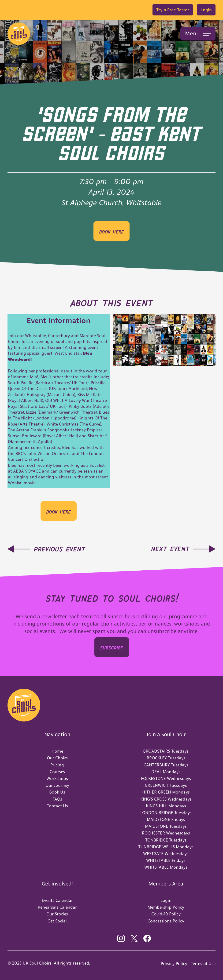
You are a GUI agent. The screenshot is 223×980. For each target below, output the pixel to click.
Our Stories (57, 914)
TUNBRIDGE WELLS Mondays (166, 847)
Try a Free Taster (173, 10)
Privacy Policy (174, 964)
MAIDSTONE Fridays (166, 819)
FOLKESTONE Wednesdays (166, 778)
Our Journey (57, 785)
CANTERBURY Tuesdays (166, 765)
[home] (19, 34)
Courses (57, 772)
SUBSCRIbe (112, 647)
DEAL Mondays (166, 772)
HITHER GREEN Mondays (166, 792)
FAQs (57, 799)
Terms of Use (203, 964)
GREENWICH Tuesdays (166, 785)
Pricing (57, 765)
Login (206, 10)
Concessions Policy (166, 921)
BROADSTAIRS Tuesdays (166, 751)
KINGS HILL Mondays (166, 806)
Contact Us (57, 806)
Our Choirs (57, 758)
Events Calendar (57, 900)
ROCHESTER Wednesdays (166, 833)
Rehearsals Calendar (57, 907)
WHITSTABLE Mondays (166, 867)
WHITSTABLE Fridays (166, 860)
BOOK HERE (111, 231)
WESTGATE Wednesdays (166, 854)
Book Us (57, 792)
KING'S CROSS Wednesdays (166, 799)
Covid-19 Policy (166, 914)
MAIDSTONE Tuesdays (166, 826)
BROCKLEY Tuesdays (166, 758)
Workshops (57, 778)
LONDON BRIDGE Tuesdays (166, 813)
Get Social (57, 921)
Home (57, 751)
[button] (198, 34)
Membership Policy (166, 907)
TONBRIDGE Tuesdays (166, 840)
